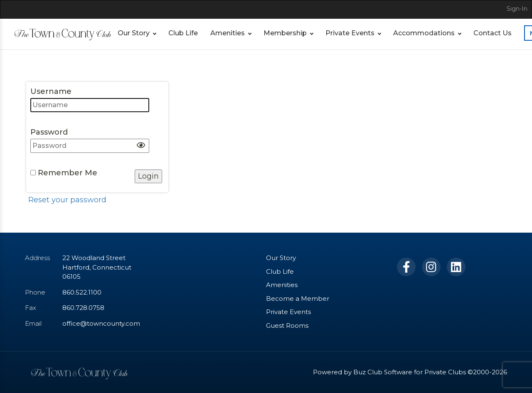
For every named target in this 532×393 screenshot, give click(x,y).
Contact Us (493, 33)
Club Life (183, 33)
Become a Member (298, 298)
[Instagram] (431, 267)
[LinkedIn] (456, 267)
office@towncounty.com (101, 323)
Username (90, 99)
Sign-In (517, 9)
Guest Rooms (287, 325)
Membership (285, 33)
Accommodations (424, 33)
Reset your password (67, 200)
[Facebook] (406, 267)
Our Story (134, 33)
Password (90, 140)
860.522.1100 (82, 292)
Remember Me (64, 173)
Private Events (350, 33)
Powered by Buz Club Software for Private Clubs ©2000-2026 (410, 372)
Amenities (228, 33)
